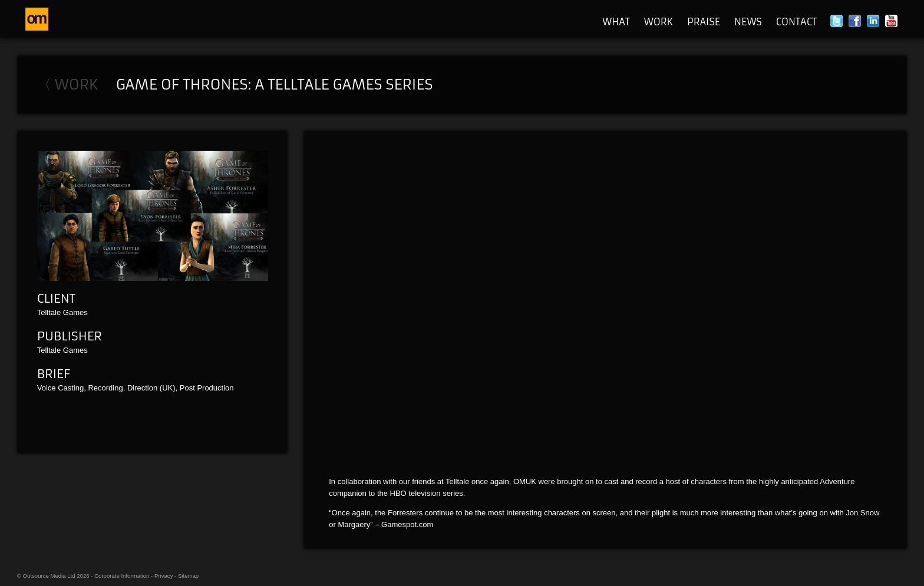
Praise (704, 22)
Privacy (164, 576)
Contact (796, 22)
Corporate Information (122, 576)
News (748, 22)
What (616, 22)
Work (659, 22)
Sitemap (188, 576)
